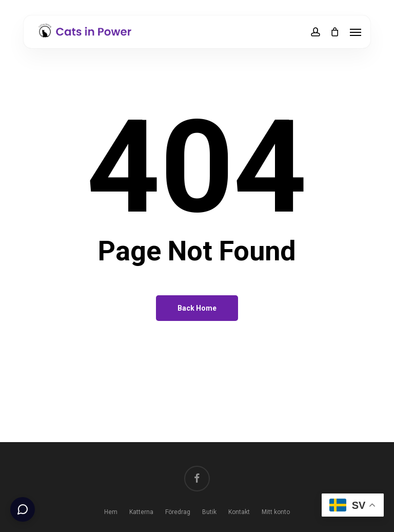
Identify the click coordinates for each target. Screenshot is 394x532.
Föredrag (178, 512)
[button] (356, 32)
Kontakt (239, 512)
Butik (209, 512)
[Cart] (335, 32)
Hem (111, 512)
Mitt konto (276, 512)
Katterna (141, 512)
